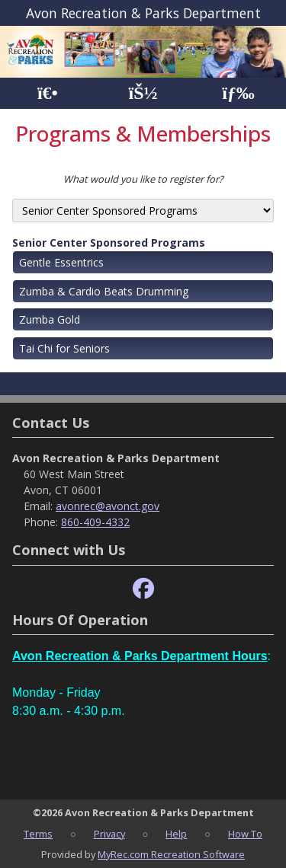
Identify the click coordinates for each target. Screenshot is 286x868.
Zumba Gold (50, 319)
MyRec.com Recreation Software (171, 854)
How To (245, 834)
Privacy (109, 834)
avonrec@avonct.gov (108, 506)
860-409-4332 (95, 522)
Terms (38, 834)
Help (176, 834)
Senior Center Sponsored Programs (109, 243)
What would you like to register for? (143, 179)
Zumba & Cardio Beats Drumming (104, 291)
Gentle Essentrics (61, 262)
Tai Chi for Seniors (64, 348)
